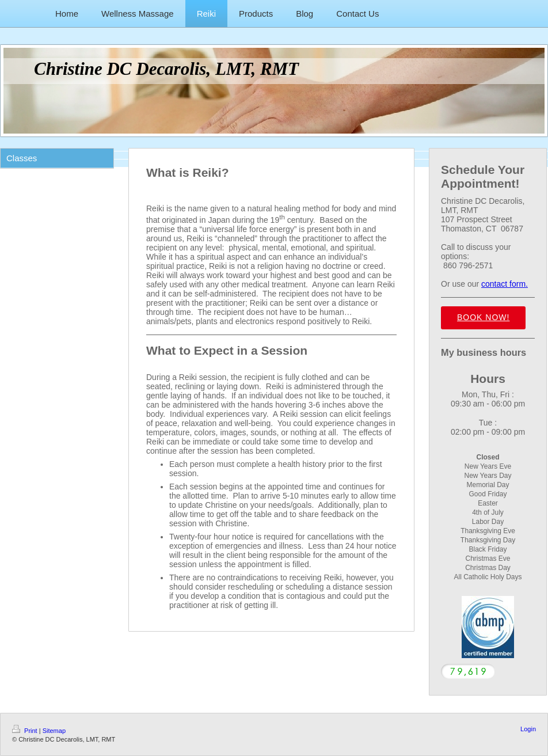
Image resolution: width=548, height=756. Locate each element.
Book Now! (483, 317)
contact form (503, 284)
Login (528, 729)
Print (26, 731)
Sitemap (54, 731)
